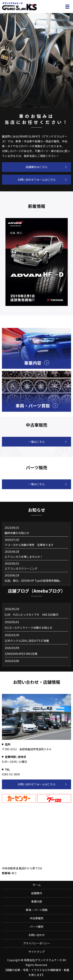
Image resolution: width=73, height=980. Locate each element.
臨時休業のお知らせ (17, 533)
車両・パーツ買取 (37, 910)
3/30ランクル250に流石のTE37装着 (27, 641)
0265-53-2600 (11, 774)
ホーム (37, 885)
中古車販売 (37, 918)
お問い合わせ (37, 935)
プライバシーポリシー (37, 943)
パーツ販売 (37, 927)
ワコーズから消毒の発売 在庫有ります (29, 545)
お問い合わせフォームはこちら (37, 180)
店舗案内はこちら (37, 167)
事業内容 (37, 901)
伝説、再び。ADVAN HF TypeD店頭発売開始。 (33, 581)
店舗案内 (37, 893)
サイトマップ (37, 952)
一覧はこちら (37, 442)
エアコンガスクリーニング (21, 568)
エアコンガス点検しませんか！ (24, 557)
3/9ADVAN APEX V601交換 (21, 654)
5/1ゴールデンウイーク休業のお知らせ (29, 628)
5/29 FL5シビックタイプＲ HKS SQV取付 (32, 615)
